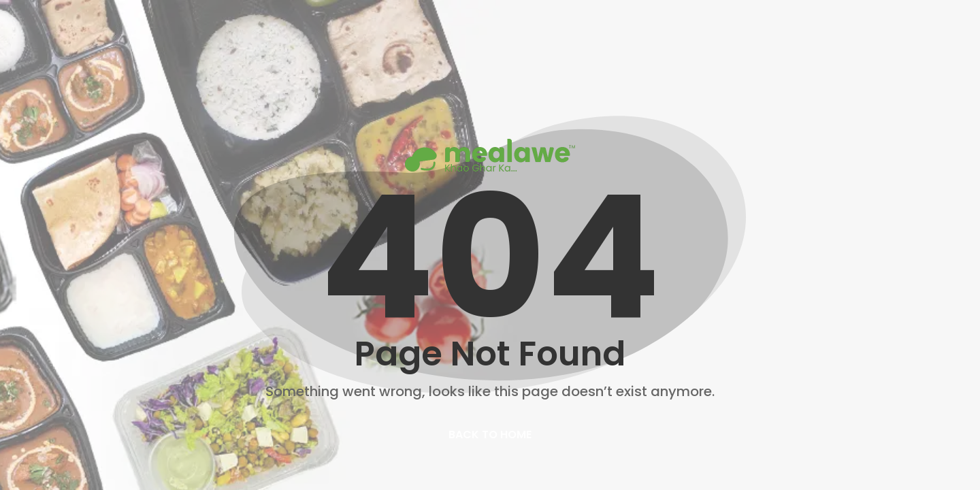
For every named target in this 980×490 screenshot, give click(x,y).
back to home (490, 435)
